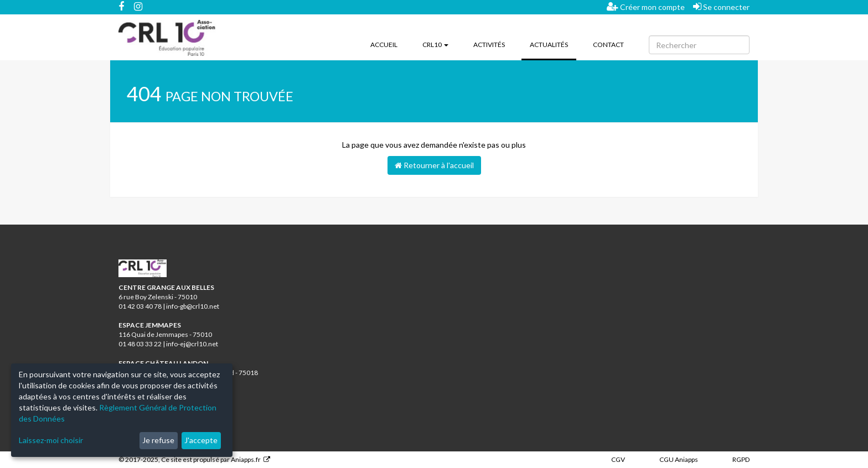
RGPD (741, 459)
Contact (608, 45)
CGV (618, 459)
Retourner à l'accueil (434, 165)
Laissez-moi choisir (51, 440)
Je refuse (158, 440)
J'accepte (201, 440)
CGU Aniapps (679, 459)
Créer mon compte (646, 7)
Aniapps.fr (246, 459)
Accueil (384, 45)
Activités (489, 45)
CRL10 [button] (435, 45)
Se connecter (721, 7)
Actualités (553, 44)
